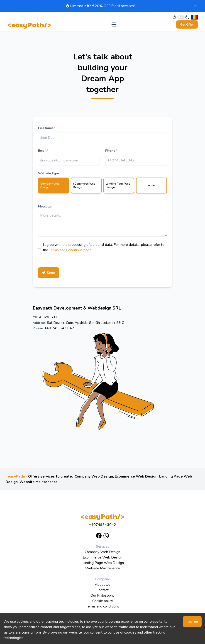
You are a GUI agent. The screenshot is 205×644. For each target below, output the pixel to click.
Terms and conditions (102, 606)
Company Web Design (94, 476)
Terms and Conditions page (70, 250)
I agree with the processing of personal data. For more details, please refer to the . (104, 247)
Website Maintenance (39, 482)
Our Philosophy (102, 595)
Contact (103, 590)
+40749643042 (102, 525)
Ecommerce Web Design (136, 476)
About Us (102, 585)
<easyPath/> (29, 24)
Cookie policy (103, 601)
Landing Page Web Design (103, 563)
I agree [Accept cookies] (192, 622)
